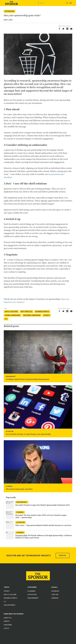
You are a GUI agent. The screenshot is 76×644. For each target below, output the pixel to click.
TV (6, 319)
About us (8, 618)
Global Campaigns (12, 315)
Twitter (55, 594)
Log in (6, 628)
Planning (9, 486)
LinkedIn (55, 598)
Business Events (42, 311)
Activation (9, 11)
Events (7, 621)
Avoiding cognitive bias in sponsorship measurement (27, 379)
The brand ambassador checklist (19, 489)
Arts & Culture (11, 311)
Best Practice (26, 311)
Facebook (55, 591)
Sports (47, 315)
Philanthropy (10, 605)
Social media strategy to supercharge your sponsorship (28, 434)
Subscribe (8, 625)
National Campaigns (32, 315)
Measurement (11, 376)
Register (63, 555)
